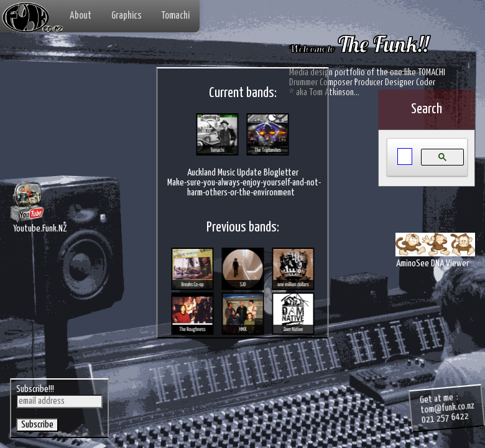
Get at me (436, 399)
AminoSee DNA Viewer (435, 257)
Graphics (127, 16)
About (81, 16)
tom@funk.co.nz (447, 408)
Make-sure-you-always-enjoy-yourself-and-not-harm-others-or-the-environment (244, 188)
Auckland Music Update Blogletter (243, 173)
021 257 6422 (445, 418)
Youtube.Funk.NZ (39, 227)
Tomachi (176, 16)
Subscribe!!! (35, 389)
